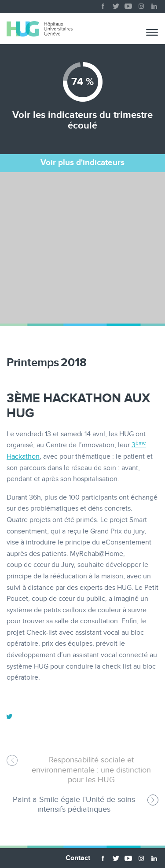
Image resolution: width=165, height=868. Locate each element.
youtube (128, 4)
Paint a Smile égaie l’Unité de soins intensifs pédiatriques (74, 804)
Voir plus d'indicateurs (82, 163)
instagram (141, 4)
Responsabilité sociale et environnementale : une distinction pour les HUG (91, 770)
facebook (103, 4)
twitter (116, 4)
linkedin (154, 4)
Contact (78, 858)
